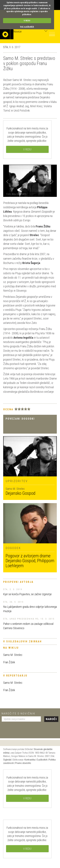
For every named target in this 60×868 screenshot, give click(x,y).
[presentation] (26, 729)
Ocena (8, 409)
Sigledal (7, 760)
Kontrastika (30, 760)
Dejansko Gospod (20, 493)
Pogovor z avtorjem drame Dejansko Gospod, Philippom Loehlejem (30, 561)
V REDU (27, 21)
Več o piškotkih (27, 27)
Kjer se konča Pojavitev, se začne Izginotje (27, 594)
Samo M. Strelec (13, 655)
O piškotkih (42, 760)
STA (6, 47)
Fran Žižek (9, 662)
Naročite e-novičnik (18, 713)
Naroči (51, 719)
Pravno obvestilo (23, 763)
